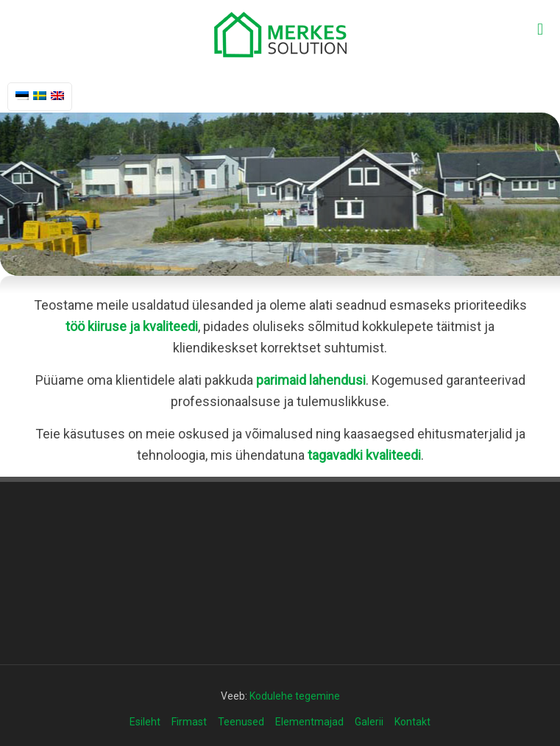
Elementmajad (309, 722)
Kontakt (412, 722)
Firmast (189, 722)
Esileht (145, 722)
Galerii (369, 722)
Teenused (241, 722)
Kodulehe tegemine (295, 696)
